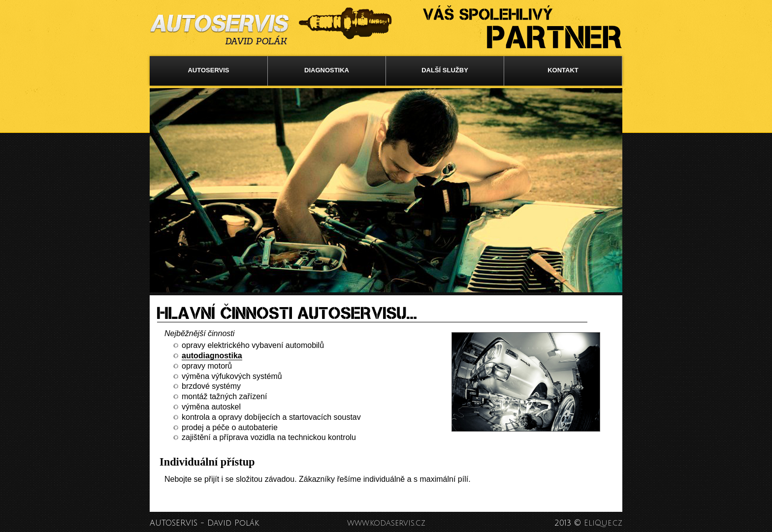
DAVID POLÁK (256, 41)
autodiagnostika (212, 356)
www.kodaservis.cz (386, 523)
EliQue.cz (603, 523)
